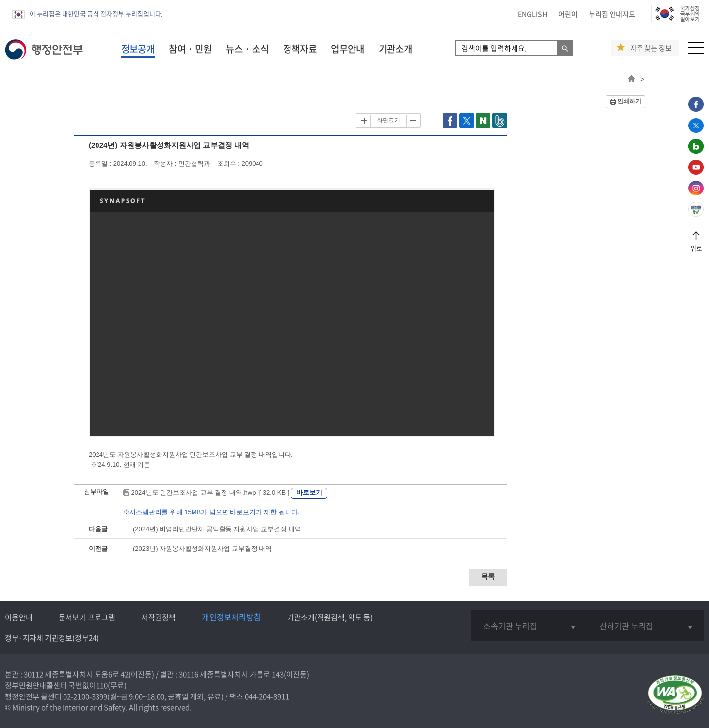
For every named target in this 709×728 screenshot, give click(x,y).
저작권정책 (159, 617)
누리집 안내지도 (612, 14)
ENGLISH (532, 14)
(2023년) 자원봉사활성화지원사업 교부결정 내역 (202, 549)
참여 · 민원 (190, 49)
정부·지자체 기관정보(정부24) (52, 638)
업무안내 (348, 49)
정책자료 (300, 49)
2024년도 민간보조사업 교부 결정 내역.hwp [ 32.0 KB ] (207, 492)
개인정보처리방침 (231, 617)
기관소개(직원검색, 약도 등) (330, 617)
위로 (696, 244)
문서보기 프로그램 (87, 617)
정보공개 (138, 49)
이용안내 (19, 617)
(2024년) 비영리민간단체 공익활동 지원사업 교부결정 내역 (217, 529)
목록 (488, 576)
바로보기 (309, 492)
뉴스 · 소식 (247, 49)
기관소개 (395, 49)
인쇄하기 (629, 101)
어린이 (568, 14)
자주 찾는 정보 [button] (651, 48)
